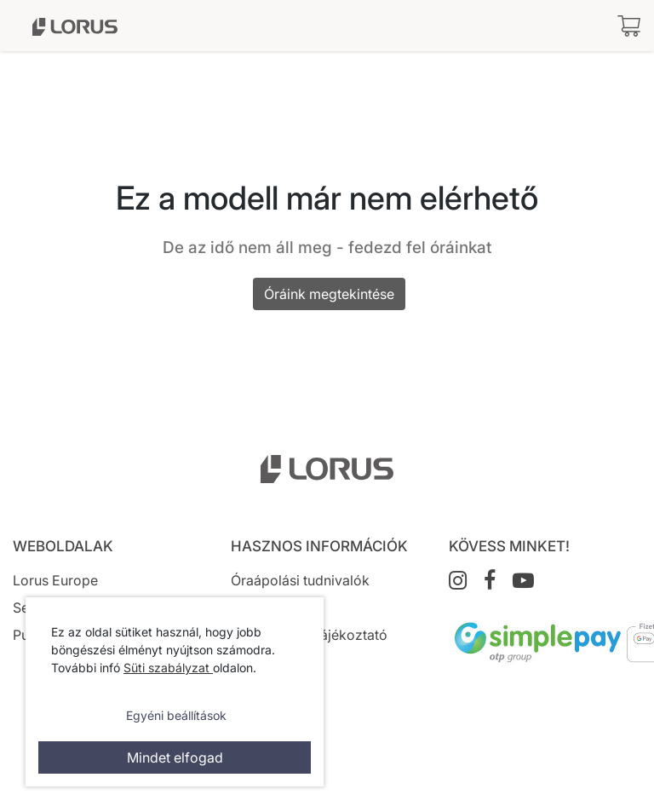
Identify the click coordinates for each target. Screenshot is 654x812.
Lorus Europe (55, 580)
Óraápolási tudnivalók (300, 580)
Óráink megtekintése (329, 294)
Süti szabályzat (168, 668)
